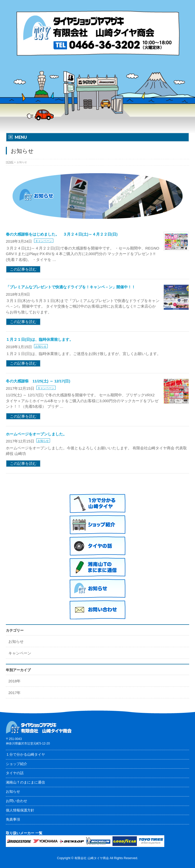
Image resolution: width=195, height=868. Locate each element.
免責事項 (13, 819)
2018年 (14, 681)
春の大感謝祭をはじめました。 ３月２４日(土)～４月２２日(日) (62, 234)
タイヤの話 (15, 773)
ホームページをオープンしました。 (36, 434)
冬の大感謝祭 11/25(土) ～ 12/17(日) (38, 381)
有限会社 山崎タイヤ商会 (92, 858)
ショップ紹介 (17, 764)
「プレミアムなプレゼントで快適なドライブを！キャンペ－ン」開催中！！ (71, 287)
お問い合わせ (17, 801)
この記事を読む (23, 269)
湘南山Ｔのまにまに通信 (25, 782)
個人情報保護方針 (20, 810)
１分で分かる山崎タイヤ (25, 754)
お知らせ (41, 346)
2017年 (14, 693)
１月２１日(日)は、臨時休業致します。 (39, 339)
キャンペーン (44, 241)
